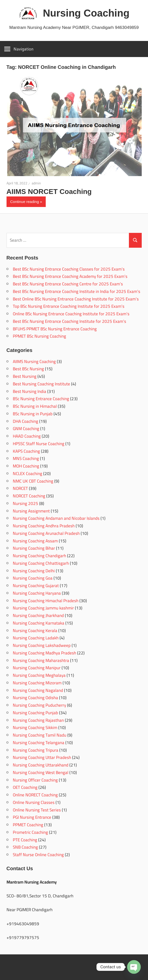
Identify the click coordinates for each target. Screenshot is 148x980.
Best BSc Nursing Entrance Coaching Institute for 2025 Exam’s (69, 321)
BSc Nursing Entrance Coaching (41, 399)
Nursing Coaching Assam (35, 541)
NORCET (20, 488)
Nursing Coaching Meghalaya (39, 675)
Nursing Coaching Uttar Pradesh (42, 757)
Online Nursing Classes (34, 802)
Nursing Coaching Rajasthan (38, 720)
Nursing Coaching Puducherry (39, 705)
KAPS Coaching (26, 451)
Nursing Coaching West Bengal (41, 772)
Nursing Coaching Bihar (34, 548)
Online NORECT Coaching (35, 795)
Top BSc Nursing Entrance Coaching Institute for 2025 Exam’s (69, 306)
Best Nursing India (30, 391)
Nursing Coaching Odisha (35, 698)
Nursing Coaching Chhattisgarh (41, 563)
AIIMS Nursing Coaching (34, 362)
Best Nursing (25, 376)
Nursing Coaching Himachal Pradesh (46, 601)
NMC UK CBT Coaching (33, 481)
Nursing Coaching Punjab (35, 713)
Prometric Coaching (30, 832)
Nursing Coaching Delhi (34, 571)
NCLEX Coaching (28, 474)
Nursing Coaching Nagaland (38, 690)
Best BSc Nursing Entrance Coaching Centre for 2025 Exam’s (68, 284)
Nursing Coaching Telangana (39, 743)
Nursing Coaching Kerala (35, 631)
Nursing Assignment (31, 511)
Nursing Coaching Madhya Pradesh (44, 653)
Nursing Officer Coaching (35, 780)
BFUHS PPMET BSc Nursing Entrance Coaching (55, 329)
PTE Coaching (25, 840)
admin (36, 183)
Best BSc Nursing (28, 369)
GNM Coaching (26, 429)
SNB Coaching (25, 847)
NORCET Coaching (29, 496)
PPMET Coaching (28, 825)
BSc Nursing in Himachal (35, 406)
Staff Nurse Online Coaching (38, 855)
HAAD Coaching (27, 436)
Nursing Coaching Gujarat (36, 586)
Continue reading (25, 202)
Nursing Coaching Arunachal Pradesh (46, 533)
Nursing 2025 (26, 503)
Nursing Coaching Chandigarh (39, 556)
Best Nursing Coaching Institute (41, 384)
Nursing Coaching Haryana (37, 593)
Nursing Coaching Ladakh (36, 638)
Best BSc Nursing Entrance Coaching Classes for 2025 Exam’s (69, 269)
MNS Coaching (26, 458)
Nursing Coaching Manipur (37, 668)
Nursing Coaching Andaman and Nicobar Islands (56, 518)
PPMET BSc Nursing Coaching (39, 336)
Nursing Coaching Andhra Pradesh (44, 526)
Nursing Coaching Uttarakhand (41, 765)
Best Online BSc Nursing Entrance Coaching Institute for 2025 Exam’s (76, 299)
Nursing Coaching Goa (33, 578)
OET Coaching (25, 787)
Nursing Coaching (86, 13)
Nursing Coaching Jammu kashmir (43, 608)
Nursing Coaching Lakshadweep (42, 645)
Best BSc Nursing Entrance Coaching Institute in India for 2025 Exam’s (77, 291)
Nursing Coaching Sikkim (35, 728)
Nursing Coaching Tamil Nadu (40, 735)
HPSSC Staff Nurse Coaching (39, 444)
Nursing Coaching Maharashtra (41, 660)
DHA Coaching (26, 421)
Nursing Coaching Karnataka (39, 623)
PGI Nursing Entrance (32, 817)
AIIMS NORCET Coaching (49, 192)
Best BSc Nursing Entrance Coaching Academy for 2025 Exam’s (70, 276)
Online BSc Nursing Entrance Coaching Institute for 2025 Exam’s (71, 314)
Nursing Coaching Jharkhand (38, 615)
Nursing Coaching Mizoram (37, 683)
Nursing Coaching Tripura (36, 750)
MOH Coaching (26, 466)
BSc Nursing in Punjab (33, 414)
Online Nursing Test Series (37, 810)
